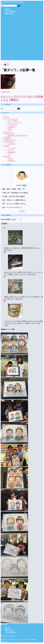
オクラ (11, 150)
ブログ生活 (13, 125)
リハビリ (8, 131)
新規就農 (12, 152)
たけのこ (12, 148)
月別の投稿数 (5, 219)
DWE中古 (12, 144)
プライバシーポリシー (8, 636)
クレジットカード (15, 123)
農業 (7, 146)
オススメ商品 (13, 121)
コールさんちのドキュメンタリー (12, 2)
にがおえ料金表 (10, 11)
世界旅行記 (9, 133)
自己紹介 (7, 9)
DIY (7, 117)
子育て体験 (9, 142)
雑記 (7, 157)
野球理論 (12, 161)
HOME (4, 624)
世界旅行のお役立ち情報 (18, 136)
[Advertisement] (22, 38)
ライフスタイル (11, 119)
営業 (10, 159)
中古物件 (12, 127)
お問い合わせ (9, 13)
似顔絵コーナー (10, 140)
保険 (10, 129)
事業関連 (8, 138)
